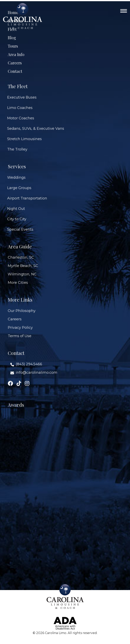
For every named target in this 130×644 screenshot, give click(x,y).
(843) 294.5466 (29, 360)
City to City (17, 215)
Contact (15, 67)
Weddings (16, 173)
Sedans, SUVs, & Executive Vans (36, 124)
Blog (12, 34)
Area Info (16, 50)
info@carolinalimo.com (37, 368)
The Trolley (17, 145)
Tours (13, 42)
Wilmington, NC (22, 270)
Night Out (16, 205)
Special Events (20, 225)
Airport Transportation (27, 194)
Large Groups (19, 184)
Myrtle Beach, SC (23, 262)
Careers (15, 59)
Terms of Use (20, 332)
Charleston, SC (21, 253)
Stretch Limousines (24, 135)
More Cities (18, 279)
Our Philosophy (22, 307)
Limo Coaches (20, 104)
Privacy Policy (20, 323)
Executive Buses (22, 93)
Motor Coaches (21, 114)
